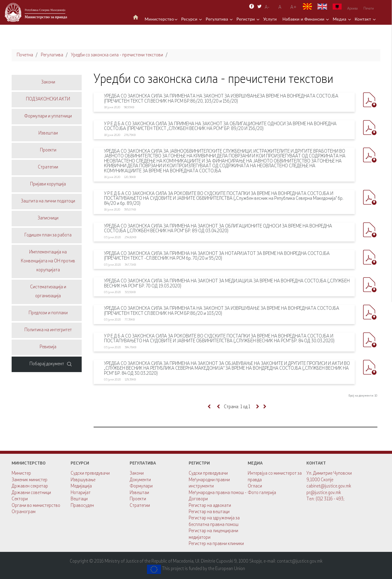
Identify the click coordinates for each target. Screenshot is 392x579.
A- (267, 8)
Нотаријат (81, 493)
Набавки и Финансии (304, 19)
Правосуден (82, 506)
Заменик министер (30, 480)
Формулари (141, 486)
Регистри (246, 19)
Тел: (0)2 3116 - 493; (326, 499)
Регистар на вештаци (209, 512)
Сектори (20, 499)
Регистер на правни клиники (216, 544)
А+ (293, 8)
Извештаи (139, 493)
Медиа (340, 19)
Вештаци (79, 499)
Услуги (270, 19)
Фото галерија (262, 493)
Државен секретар (30, 486)
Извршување (83, 480)
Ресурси (190, 19)
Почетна (25, 55)
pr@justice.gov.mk (324, 493)
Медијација (81, 486)
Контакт (364, 19)
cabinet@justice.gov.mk (329, 486)
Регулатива (217, 19)
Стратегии (140, 506)
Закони (137, 474)
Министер (21, 474)
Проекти (138, 499)
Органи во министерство (36, 506)
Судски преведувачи (90, 474)
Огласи (255, 486)
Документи (140, 480)
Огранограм (24, 512)
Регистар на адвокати (210, 506)
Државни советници (31, 493)
